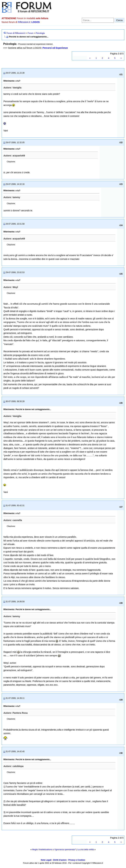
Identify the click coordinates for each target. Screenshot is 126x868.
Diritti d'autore (60, 860)
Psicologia (40, 33)
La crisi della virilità (86, 850)
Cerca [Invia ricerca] (119, 20)
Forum (31, 33)
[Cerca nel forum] (98, 20)
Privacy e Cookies (77, 860)
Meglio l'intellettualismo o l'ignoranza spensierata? (54, 850)
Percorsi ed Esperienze (55, 48)
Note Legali (46, 860)
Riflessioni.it (24, 22)
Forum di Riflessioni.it (16, 33)
